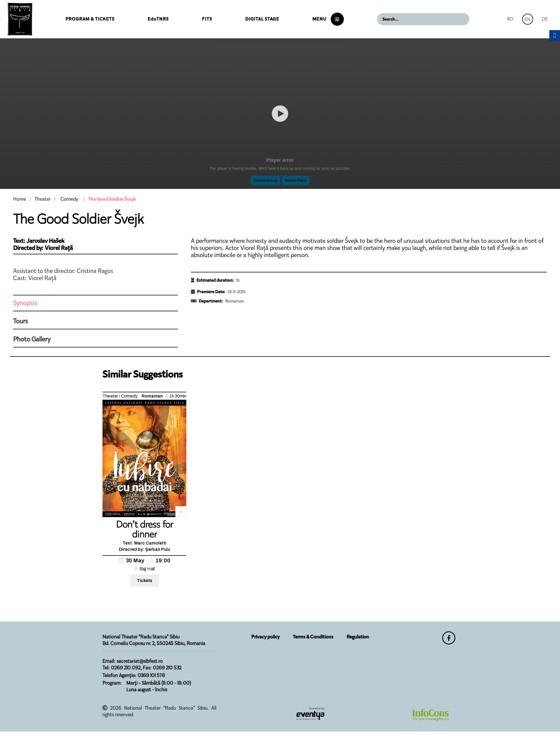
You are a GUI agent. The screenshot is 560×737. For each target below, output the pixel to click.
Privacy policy (265, 637)
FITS (207, 19)
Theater (43, 199)
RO (510, 19)
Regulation (358, 637)
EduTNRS (158, 19)
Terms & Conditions (313, 637)
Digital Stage (262, 19)
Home (20, 199)
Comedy (69, 199)
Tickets (145, 581)
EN (527, 19)
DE (545, 19)
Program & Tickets (90, 19)
